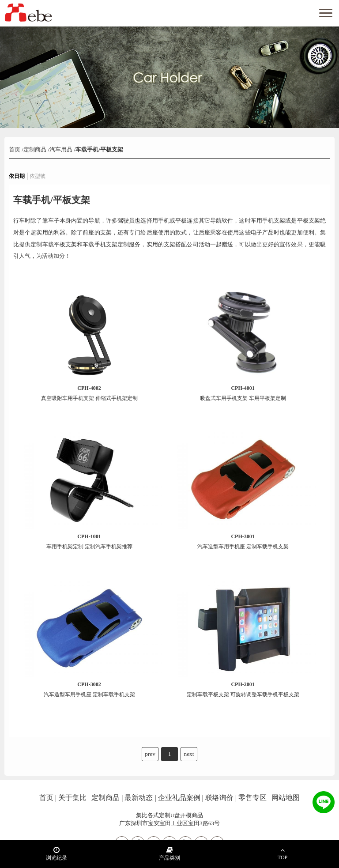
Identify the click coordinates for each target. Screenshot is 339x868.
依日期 (17, 176)
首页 (15, 149)
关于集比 (72, 798)
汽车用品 (61, 149)
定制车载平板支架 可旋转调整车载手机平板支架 (243, 689)
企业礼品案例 (179, 798)
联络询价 (219, 798)
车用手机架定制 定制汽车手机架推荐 (89, 542)
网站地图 (286, 798)
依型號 (38, 176)
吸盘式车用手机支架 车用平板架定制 (243, 393)
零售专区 (252, 798)
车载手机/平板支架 (99, 149)
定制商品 (35, 149)
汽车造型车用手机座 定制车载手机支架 (243, 542)
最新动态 (139, 798)
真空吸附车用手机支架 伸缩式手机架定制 (89, 393)
